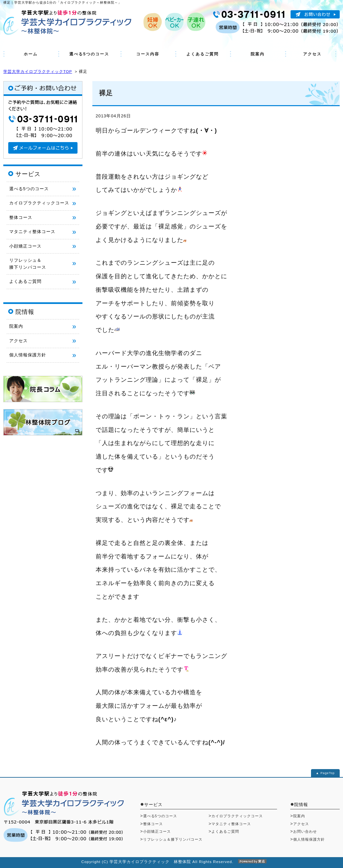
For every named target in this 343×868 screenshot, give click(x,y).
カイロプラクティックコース (39, 203)
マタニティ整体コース (32, 232)
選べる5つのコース (89, 54)
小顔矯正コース (25, 246)
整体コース (21, 217)
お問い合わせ (305, 831)
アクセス (312, 54)
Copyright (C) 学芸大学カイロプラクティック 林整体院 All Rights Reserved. (171, 862)
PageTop (328, 773)
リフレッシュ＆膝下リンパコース (173, 839)
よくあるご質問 (203, 54)
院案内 (258, 54)
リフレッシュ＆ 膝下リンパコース (28, 264)
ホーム (31, 54)
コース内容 (148, 54)
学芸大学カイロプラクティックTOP (38, 72)
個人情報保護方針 (28, 355)
